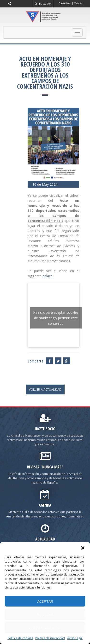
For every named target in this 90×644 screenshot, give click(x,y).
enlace (48, 276)
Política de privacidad (50, 638)
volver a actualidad (45, 389)
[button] (83, 548)
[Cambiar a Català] (78, 3)
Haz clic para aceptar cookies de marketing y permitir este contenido (56, 318)
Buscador (43, 3)
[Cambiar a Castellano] (65, 3)
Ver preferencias (45, 628)
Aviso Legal (75, 638)
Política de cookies (20, 638)
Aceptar (45, 601)
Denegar (45, 614)
